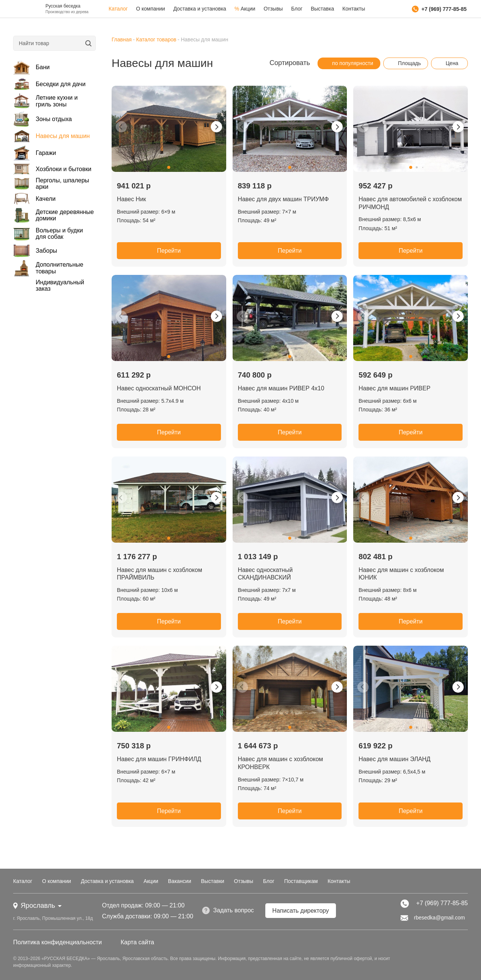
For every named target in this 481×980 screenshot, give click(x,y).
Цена (448, 63)
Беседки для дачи (49, 84)
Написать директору (301, 911)
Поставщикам (301, 881)
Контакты (354, 9)
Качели (34, 199)
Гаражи (35, 153)
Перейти (169, 251)
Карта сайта (137, 942)
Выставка (322, 9)
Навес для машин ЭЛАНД (394, 759)
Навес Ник (132, 199)
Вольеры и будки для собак (48, 234)
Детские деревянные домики (54, 215)
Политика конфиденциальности (57, 942)
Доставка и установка (200, 9)
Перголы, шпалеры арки (51, 184)
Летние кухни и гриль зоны (45, 101)
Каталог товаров (156, 39)
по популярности (349, 63)
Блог (297, 9)
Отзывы (273, 9)
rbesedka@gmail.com (433, 918)
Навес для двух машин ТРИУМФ (283, 199)
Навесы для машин (51, 136)
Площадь (406, 63)
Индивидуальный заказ (60, 286)
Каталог (118, 9)
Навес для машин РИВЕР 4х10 (281, 388)
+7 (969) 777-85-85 (439, 9)
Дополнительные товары (48, 268)
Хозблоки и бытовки (52, 169)
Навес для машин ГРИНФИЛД (159, 759)
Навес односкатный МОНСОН (159, 388)
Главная (122, 39)
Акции (245, 9)
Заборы (35, 251)
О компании (151, 9)
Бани (31, 67)
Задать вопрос (228, 910)
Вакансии (180, 881)
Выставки (213, 881)
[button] (169, 167)
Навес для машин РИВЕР (394, 388)
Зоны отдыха (42, 119)
